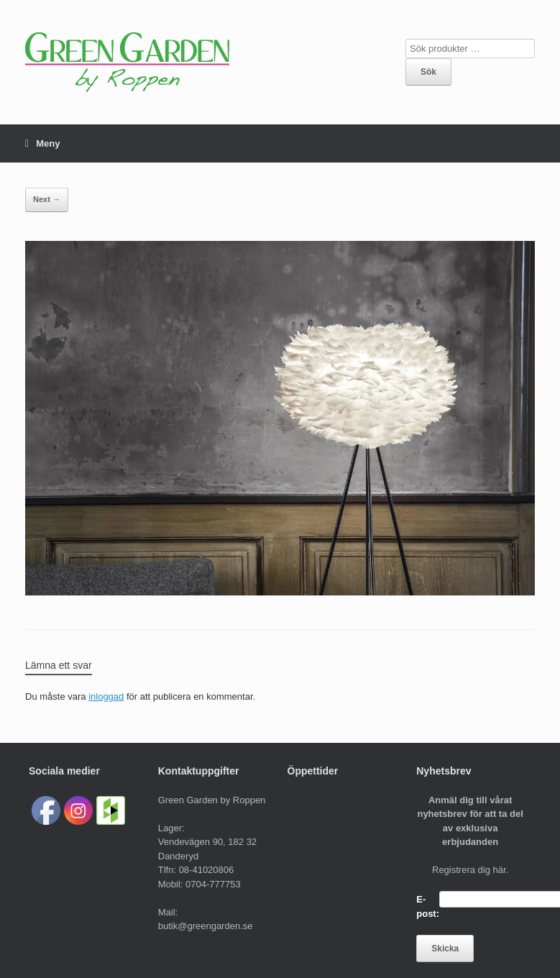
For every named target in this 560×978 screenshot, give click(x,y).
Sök (428, 72)
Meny (42, 143)
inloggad (106, 696)
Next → (47, 199)
